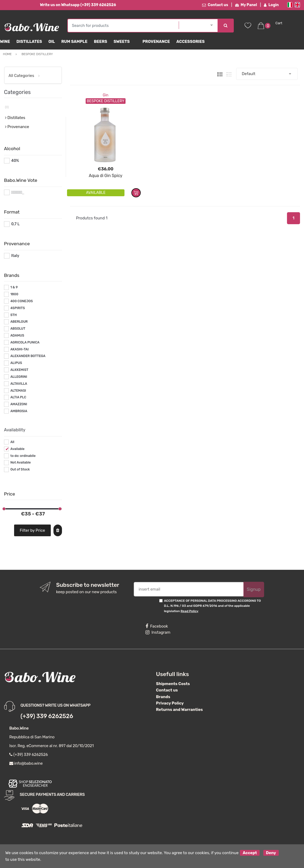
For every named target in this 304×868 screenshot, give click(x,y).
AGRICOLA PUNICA (25, 342)
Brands (163, 697)
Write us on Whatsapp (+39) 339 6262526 (78, 5)
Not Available (21, 462)
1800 (14, 294)
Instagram (158, 632)
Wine (5, 42)
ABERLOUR (19, 322)
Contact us (215, 5)
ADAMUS (17, 335)
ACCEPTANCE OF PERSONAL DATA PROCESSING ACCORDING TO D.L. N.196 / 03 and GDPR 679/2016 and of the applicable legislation (212, 606)
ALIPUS (16, 363)
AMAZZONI (19, 404)
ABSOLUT (18, 329)
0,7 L (15, 224)
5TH (14, 315)
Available (17, 449)
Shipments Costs (173, 684)
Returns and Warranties (180, 710)
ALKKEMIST (19, 370)
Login (271, 5)
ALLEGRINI (19, 377)
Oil (52, 42)
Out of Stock (20, 469)
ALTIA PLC (18, 397)
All (12, 442)
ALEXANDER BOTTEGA (28, 356)
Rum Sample (74, 42)
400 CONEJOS (22, 301)
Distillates (29, 42)
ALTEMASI (18, 391)
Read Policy (190, 611)
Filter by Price (32, 530)
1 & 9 (14, 287)
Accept (250, 853)
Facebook (157, 626)
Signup (254, 589)
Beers (101, 42)
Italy (15, 256)
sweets (122, 42)
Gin (105, 95)
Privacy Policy (170, 703)
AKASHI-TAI (20, 349)
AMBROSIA (19, 411)
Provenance (156, 42)
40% (15, 161)
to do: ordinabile (23, 456)
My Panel (246, 5)
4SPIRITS (18, 308)
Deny (271, 853)
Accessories (190, 42)
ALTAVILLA (19, 384)
